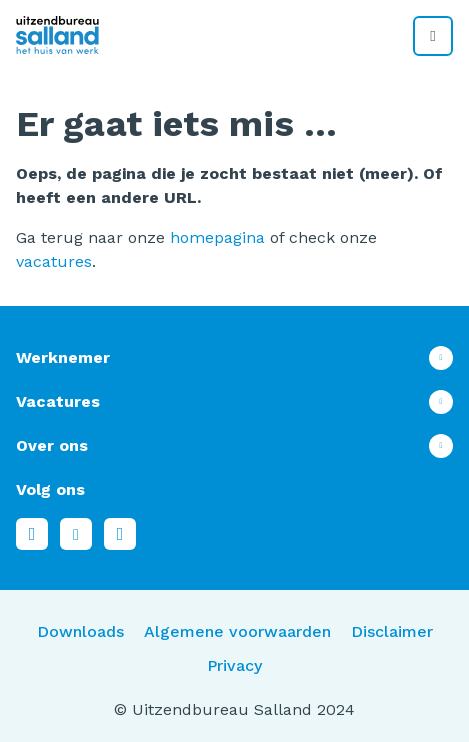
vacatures (54, 261)
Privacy (234, 665)
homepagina (217, 237)
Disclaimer (392, 631)
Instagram (120, 534)
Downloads (80, 631)
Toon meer (234, 358)
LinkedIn (76, 534)
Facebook (32, 534)
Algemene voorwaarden (237, 631)
